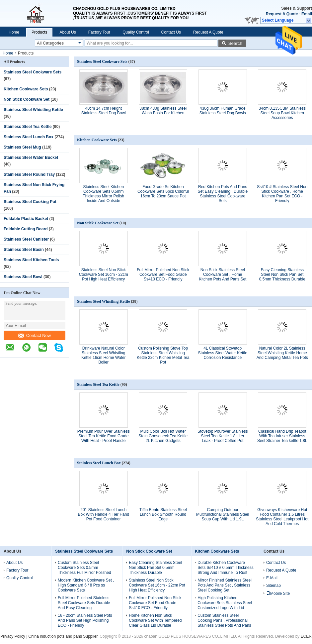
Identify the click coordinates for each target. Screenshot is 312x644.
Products (39, 32)
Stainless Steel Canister (26, 239)
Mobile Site (278, 593)
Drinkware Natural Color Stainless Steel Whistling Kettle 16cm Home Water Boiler (104, 355)
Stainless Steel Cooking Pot (30, 202)
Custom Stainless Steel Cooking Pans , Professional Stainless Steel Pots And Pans (224, 620)
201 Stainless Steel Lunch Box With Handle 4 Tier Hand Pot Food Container (103, 514)
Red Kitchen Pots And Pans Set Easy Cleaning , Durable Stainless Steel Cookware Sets (223, 194)
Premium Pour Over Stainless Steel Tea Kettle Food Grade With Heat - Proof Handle (104, 436)
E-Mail (272, 578)
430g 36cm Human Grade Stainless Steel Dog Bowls (223, 111)
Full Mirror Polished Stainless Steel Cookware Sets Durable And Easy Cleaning (84, 603)
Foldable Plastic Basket (26, 219)
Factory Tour (99, 32)
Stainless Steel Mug (22, 147)
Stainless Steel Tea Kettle (28, 127)
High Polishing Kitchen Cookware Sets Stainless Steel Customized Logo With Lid (225, 603)
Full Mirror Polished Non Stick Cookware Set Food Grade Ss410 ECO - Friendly (163, 274)
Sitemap (273, 586)
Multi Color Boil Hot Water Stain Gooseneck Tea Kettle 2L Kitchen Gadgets (163, 436)
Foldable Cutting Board (26, 229)
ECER (306, 636)
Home (14, 32)
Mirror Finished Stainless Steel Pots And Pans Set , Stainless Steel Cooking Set (225, 585)
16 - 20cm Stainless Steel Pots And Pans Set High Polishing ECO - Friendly (85, 620)
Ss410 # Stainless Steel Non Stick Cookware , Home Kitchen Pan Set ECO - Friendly (282, 194)
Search (235, 43)
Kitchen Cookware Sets (26, 89)
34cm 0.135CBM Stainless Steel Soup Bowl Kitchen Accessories (282, 113)
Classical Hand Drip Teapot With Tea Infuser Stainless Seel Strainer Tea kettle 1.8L (282, 436)
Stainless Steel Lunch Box (29, 137)
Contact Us (171, 32)
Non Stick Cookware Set (27, 99)
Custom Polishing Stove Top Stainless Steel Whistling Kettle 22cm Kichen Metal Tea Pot (163, 355)
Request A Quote (282, 14)
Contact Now (35, 335)
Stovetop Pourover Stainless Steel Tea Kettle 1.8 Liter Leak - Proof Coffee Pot (223, 436)
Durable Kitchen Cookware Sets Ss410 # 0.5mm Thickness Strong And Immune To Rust (226, 568)
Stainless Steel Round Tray (29, 174)
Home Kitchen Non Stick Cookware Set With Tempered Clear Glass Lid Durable (155, 620)
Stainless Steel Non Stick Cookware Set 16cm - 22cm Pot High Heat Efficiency (104, 274)
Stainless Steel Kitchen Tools (31, 260)
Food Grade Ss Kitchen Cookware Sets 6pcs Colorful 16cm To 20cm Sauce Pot (163, 191)
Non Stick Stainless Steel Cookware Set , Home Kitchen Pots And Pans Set (223, 274)
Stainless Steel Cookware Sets (33, 72)
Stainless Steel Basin (24, 250)
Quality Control (136, 32)
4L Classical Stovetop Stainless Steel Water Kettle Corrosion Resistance (223, 353)
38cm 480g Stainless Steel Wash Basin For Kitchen (163, 111)
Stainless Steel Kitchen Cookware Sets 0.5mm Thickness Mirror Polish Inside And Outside (103, 194)
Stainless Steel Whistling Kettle (33, 110)
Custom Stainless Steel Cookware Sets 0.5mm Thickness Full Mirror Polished (84, 568)
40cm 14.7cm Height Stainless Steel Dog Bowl (104, 111)
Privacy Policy (13, 636)
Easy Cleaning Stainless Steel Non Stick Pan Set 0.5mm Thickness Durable (282, 274)
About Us (68, 32)
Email (307, 14)
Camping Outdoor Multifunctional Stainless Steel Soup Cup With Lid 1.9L (223, 514)
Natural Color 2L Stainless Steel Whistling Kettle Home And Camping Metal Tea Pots (282, 353)
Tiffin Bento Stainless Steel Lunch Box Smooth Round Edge (163, 514)
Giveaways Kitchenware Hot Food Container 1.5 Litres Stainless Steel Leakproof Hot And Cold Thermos (282, 517)
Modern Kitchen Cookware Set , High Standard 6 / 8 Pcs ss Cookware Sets (86, 585)
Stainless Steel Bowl (23, 277)
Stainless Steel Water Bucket (31, 158)
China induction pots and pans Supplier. (64, 636)
